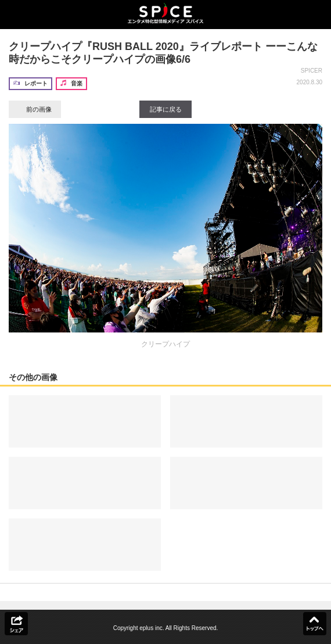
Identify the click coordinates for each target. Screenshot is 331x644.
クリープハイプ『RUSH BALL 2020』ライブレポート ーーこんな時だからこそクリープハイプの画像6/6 (163, 53)
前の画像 (35, 109)
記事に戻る (166, 109)
